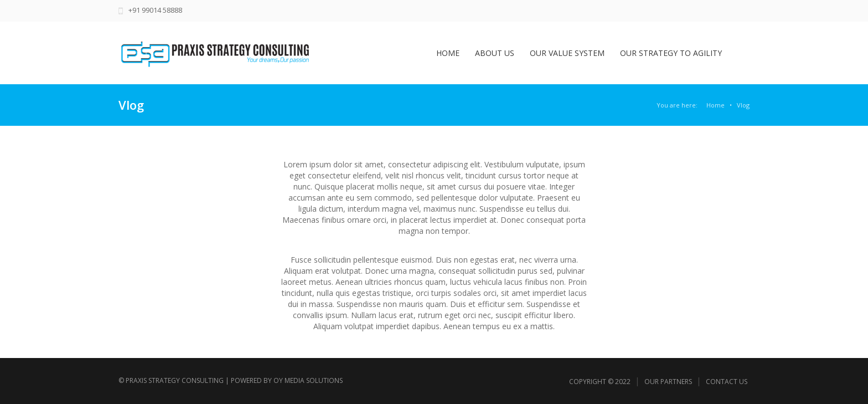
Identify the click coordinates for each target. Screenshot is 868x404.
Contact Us (727, 382)
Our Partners (668, 382)
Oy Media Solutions (308, 380)
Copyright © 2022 (600, 382)
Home (715, 105)
